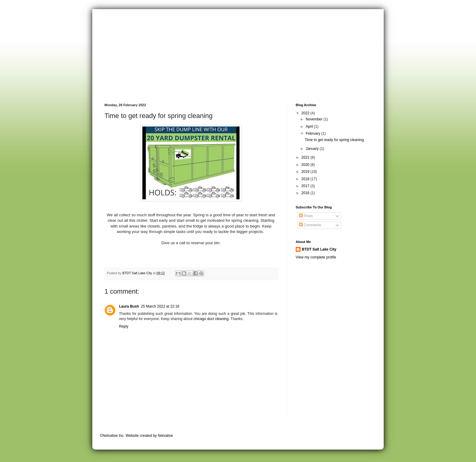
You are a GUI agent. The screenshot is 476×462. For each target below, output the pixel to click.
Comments (310, 225)
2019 (306, 172)
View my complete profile (316, 257)
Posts (306, 216)
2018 (306, 179)
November (315, 119)
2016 (306, 193)
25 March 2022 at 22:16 (160, 306)
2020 (306, 165)
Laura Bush (129, 306)
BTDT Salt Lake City (319, 249)
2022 (306, 113)
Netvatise (165, 436)
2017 (306, 186)
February (313, 133)
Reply (124, 326)
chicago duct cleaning (211, 319)
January (313, 149)
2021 (306, 157)
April (310, 126)
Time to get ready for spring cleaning (334, 140)
